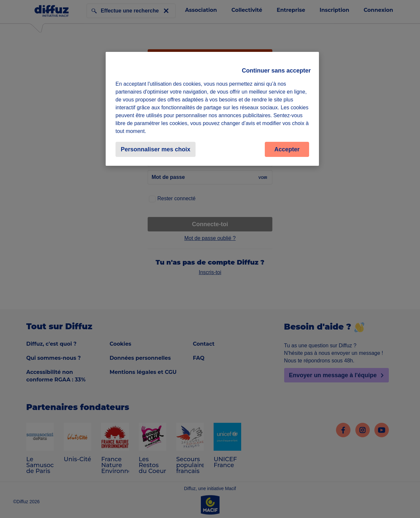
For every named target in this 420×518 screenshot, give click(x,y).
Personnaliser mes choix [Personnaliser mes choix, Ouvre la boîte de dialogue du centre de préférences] (156, 149)
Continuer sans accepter (276, 71)
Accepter (287, 149)
